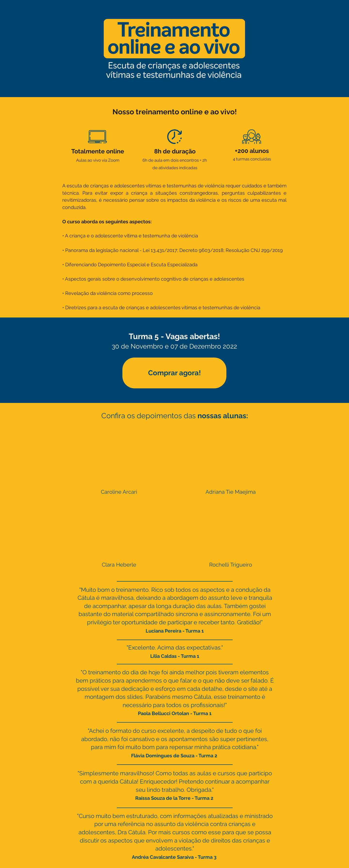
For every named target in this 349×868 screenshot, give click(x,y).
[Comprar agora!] (174, 373)
